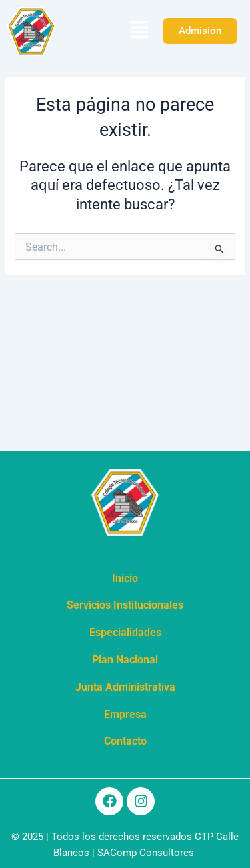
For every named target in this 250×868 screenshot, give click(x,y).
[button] (139, 31)
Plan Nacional (125, 660)
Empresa (125, 714)
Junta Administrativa (125, 687)
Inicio (125, 578)
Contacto (125, 741)
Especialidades (125, 632)
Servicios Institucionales (125, 605)
